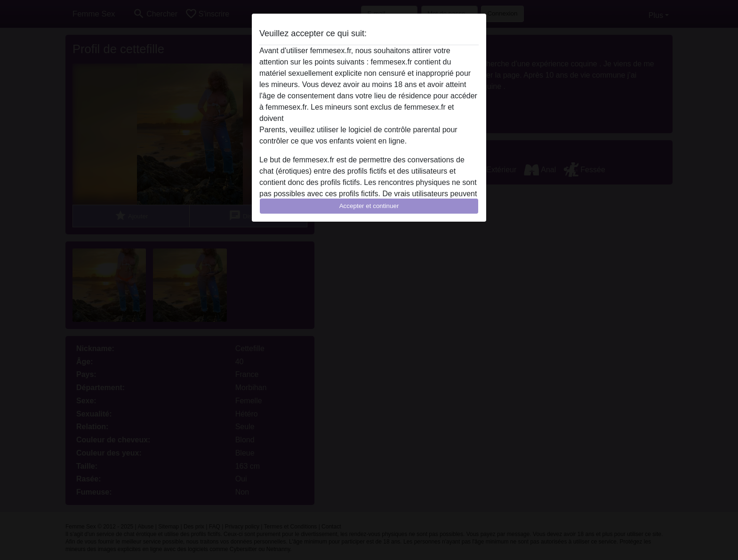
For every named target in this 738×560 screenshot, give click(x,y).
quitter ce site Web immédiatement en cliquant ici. (369, 118)
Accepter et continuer (369, 206)
